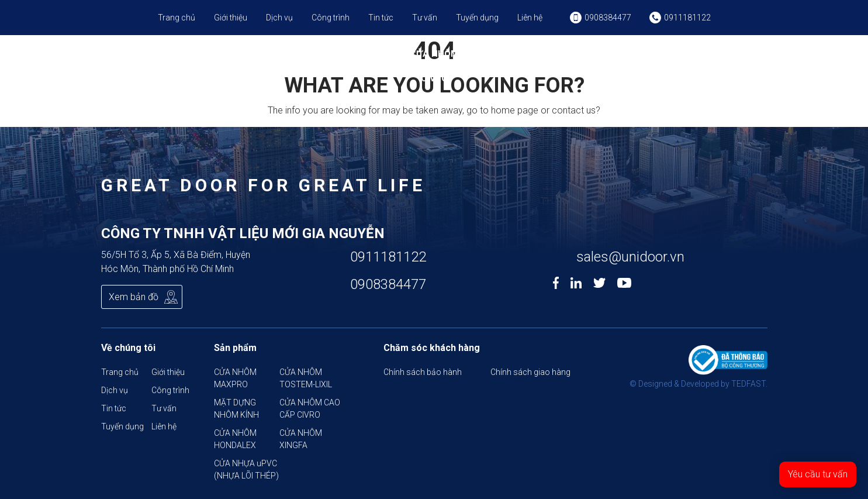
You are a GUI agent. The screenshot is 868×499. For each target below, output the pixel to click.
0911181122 (388, 257)
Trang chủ (177, 18)
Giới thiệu (231, 18)
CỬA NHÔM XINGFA (586, 60)
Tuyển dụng (477, 18)
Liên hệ (530, 18)
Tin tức (381, 18)
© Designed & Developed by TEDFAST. (698, 384)
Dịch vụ (279, 18)
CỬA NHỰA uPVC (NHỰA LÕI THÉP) (665, 66)
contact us (574, 110)
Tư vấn (425, 18)
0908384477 (388, 284)
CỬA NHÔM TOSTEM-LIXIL (282, 60)
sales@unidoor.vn (630, 257)
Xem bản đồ (134, 297)
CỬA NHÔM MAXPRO (204, 60)
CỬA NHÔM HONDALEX (510, 60)
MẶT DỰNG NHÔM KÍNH (358, 60)
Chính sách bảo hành (423, 372)
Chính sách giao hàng (530, 372)
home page (515, 110)
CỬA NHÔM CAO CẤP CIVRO (434, 66)
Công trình (331, 18)
